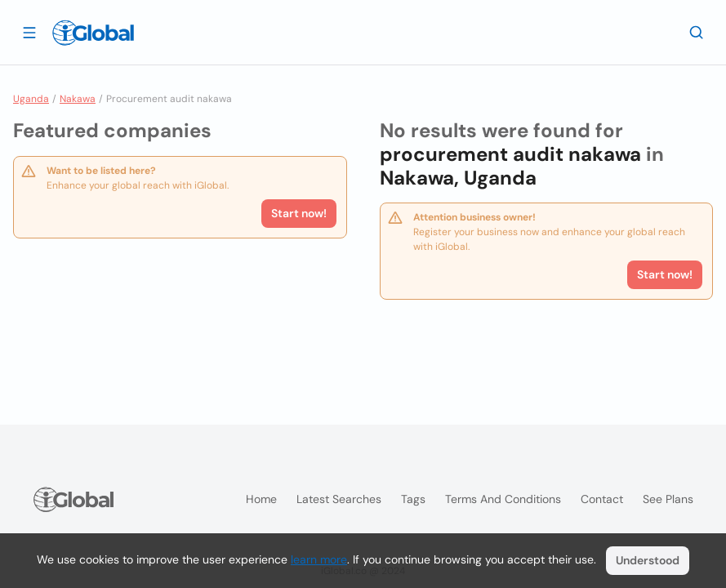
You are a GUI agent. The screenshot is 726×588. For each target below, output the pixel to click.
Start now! (299, 213)
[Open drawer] (29, 32)
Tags (413, 499)
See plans (668, 499)
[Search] (697, 32)
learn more (319, 559)
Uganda (31, 99)
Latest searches (339, 499)
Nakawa (78, 99)
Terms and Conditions (503, 499)
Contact (602, 499)
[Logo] (93, 33)
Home (261, 499)
